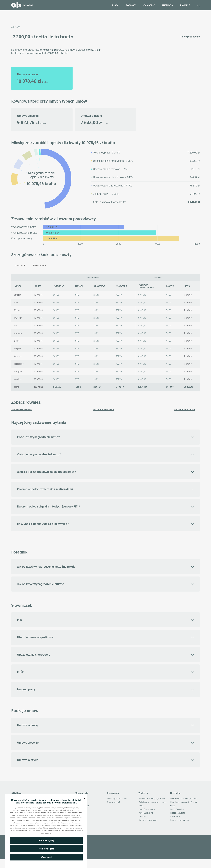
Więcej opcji (46, 857)
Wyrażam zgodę (46, 840)
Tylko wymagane (46, 849)
